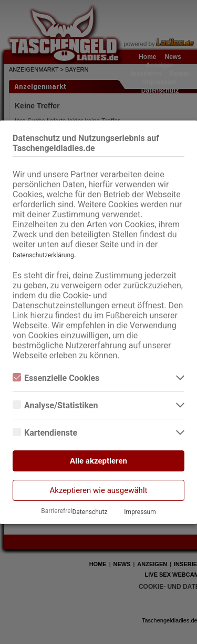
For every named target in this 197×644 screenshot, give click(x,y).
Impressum (140, 512)
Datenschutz (90, 512)
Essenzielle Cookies (56, 378)
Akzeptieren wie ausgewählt (99, 490)
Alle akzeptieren (98, 461)
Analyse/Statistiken (55, 405)
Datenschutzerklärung (43, 255)
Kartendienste (45, 433)
